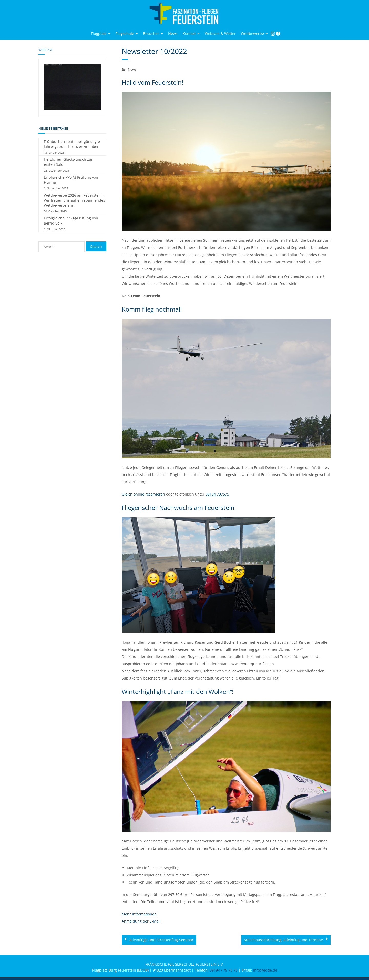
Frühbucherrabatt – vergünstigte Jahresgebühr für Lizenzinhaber (72, 144)
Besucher (151, 33)
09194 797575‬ (217, 494)
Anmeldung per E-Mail (141, 921)
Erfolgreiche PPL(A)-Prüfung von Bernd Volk (71, 221)
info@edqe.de (265, 970)
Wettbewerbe (252, 33)
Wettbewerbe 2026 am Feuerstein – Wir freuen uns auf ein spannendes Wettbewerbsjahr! (74, 200)
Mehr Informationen (139, 914)
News (173, 33)
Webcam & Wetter (220, 33)
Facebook (279, 35)
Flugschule (125, 33)
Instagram (274, 35)
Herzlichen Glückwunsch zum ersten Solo (69, 162)
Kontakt (189, 33)
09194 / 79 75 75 (224, 970)
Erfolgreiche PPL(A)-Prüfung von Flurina (71, 180)
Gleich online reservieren (143, 494)
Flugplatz (99, 33)
